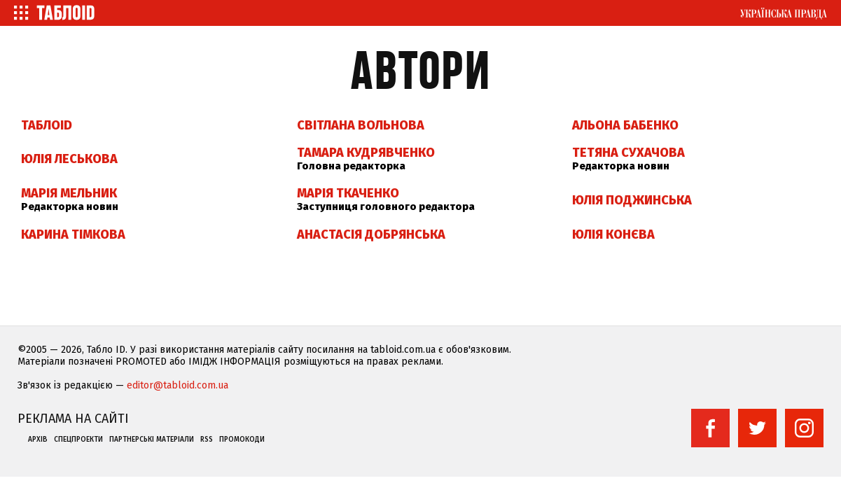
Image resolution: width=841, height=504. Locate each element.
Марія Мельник (69, 193)
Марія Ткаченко (348, 193)
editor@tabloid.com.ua (178, 385)
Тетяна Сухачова (628, 153)
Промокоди (242, 440)
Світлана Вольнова (361, 125)
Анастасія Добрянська (371, 234)
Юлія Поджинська (632, 200)
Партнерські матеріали (152, 440)
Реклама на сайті (73, 419)
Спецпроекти (78, 440)
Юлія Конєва (613, 234)
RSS (207, 440)
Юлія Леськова (69, 159)
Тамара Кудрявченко (366, 153)
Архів (38, 440)
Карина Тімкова (73, 234)
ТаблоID (47, 125)
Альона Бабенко (625, 125)
